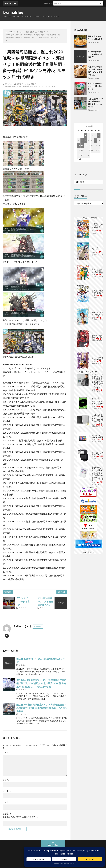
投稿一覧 (37, 626)
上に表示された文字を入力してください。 (21, 817)
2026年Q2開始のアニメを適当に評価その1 (95, 54)
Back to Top (53, 845)
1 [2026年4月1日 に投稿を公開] (85, 135)
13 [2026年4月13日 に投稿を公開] (79, 145)
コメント (6, 752)
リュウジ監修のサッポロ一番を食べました (95, 86)
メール (7, 791)
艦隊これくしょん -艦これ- (27, 84)
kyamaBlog (13, 12)
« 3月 (79, 159)
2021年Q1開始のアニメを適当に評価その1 (45, 601)
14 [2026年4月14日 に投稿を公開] (82, 145)
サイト (6, 802)
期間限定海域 (28, 86)
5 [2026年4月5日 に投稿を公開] (99, 135)
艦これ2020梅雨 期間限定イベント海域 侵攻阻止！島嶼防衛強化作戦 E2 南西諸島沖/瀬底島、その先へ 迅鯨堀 (42, 708)
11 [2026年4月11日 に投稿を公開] (96, 140)
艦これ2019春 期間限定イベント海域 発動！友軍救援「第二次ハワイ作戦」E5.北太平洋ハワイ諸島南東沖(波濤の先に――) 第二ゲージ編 (41, 683)
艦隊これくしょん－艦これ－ (45, 86)
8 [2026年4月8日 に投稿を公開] (85, 140)
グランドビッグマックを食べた (23, 601)
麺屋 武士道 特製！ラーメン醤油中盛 (59, 3)
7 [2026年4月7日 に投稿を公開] (82, 140)
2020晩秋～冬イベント (13, 86)
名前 (6, 780)
